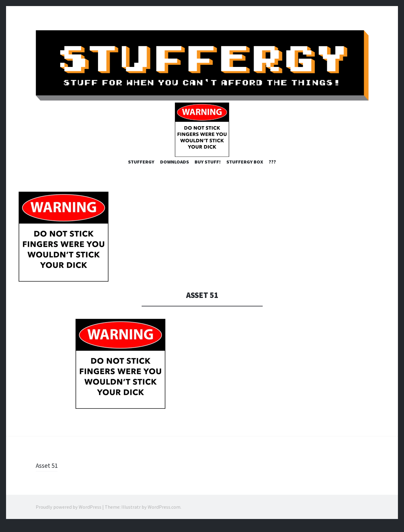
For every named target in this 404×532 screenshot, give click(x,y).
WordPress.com (164, 514)
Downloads (174, 169)
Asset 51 (47, 472)
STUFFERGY (141, 169)
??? (272, 169)
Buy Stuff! (208, 169)
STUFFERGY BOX (245, 169)
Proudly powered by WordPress (69, 514)
